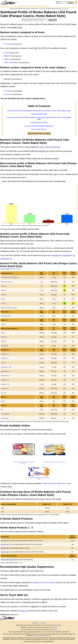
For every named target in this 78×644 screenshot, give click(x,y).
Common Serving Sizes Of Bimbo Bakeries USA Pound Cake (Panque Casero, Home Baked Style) (39, 118)
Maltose (7, 56)
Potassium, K (5, 380)
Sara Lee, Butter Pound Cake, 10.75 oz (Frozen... (24, 463)
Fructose (8, 91)
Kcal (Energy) (5, 414)
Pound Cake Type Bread (9, 560)
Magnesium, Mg (6, 367)
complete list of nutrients (61, 255)
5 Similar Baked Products (39, 123)
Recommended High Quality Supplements (39, 126)
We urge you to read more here (42, 636)
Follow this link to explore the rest (56, 483)
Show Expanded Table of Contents (39, 133)
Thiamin (3, 341)
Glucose (8, 94)
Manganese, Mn (6, 371)
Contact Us (24, 611)
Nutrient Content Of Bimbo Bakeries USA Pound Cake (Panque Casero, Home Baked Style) (39, 111)
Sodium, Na (5, 389)
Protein (3, 324)
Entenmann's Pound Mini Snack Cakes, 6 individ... (39, 478)
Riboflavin (4, 337)
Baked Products (16, 269)
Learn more (65, 9)
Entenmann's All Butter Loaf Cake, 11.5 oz (54, 462)
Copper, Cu (4, 358)
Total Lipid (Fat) (6, 316)
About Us (43, 623)
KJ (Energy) (9, 53)
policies (59, 625)
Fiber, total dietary (11, 63)
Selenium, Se (5, 384)
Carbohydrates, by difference (10, 277)
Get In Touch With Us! (39, 129)
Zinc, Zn (3, 393)
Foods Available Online (39, 114)
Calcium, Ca (5, 354)
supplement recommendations (44, 583)
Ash (2, 410)
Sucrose (8, 44)
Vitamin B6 (4, 346)
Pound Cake (5, 541)
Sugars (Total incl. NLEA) (9, 308)
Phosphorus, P (5, 376)
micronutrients (55, 147)
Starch (7, 59)
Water (3, 401)
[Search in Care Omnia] (62, 3)
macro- (42, 147)
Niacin (3, 333)
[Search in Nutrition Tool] (35, 20)
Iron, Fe (3, 363)
